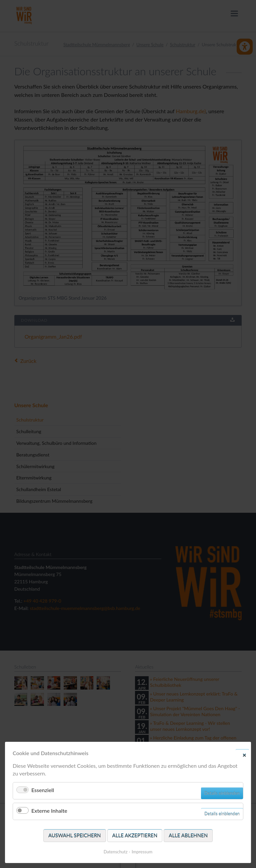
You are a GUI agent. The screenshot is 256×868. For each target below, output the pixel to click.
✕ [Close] (244, 755)
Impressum (142, 852)
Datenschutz (116, 852)
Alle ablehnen (188, 835)
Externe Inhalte (49, 811)
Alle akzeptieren (135, 835)
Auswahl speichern (75, 835)
